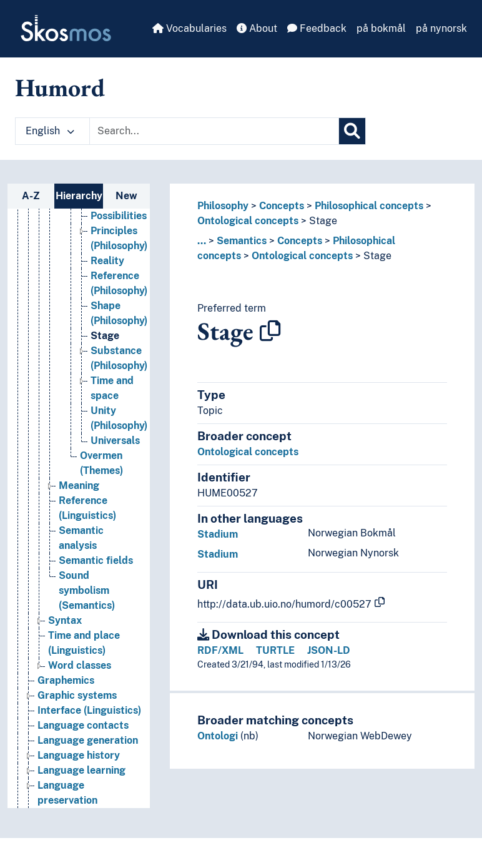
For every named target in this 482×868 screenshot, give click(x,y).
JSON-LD (329, 650)
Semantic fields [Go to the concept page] (96, 576)
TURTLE (275, 650)
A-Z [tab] (31, 196)
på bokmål (381, 28)
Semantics (242, 241)
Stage (323, 221)
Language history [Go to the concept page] (79, 771)
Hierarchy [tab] (79, 196)
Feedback (317, 28)
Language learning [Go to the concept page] (81, 786)
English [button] (50, 131)
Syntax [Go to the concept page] (65, 636)
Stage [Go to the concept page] (105, 351)
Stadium (218, 534)
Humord (60, 87)
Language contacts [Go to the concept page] (83, 741)
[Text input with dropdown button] (214, 131)
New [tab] (126, 196)
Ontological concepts (248, 221)
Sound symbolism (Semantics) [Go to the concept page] (87, 606)
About (257, 28)
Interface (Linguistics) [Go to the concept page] (89, 726)
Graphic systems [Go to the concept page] (77, 711)
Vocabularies (189, 28)
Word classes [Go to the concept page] (80, 681)
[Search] (352, 131)
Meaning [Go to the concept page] (79, 501)
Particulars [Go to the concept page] (117, 216)
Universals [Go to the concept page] (115, 456)
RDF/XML (220, 650)
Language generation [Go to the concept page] (88, 756)
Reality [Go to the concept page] (107, 276)
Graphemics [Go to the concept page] (66, 696)
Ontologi (218, 736)
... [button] (202, 241)
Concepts (282, 206)
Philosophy (223, 206)
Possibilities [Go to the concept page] (119, 231)
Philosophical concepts (369, 206)
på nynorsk (441, 28)
